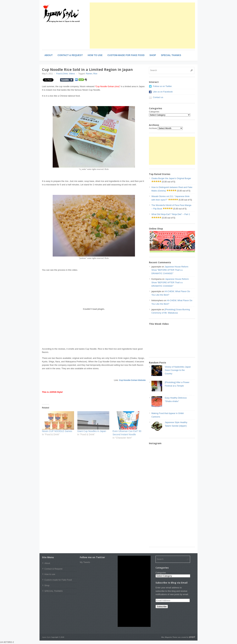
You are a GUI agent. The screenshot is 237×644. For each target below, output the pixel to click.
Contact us (158, 97)
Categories (154, 112)
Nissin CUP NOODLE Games (57, 431)
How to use (95, 55)
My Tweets (85, 562)
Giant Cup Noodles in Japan (92, 431)
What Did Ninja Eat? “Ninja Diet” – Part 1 (171, 214)
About (49, 55)
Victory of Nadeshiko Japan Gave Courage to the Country (178, 370)
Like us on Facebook (163, 92)
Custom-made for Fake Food (126, 55)
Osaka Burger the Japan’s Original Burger (171, 178)
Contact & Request (70, 55)
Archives (153, 128)
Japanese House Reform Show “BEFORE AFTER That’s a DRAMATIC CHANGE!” (170, 270)
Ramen (89, 74)
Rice (95, 74)
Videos (72, 74)
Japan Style (46, 637)
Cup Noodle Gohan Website (132, 380)
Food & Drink (62, 74)
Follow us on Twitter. (163, 86)
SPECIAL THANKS (171, 55)
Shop (153, 55)
